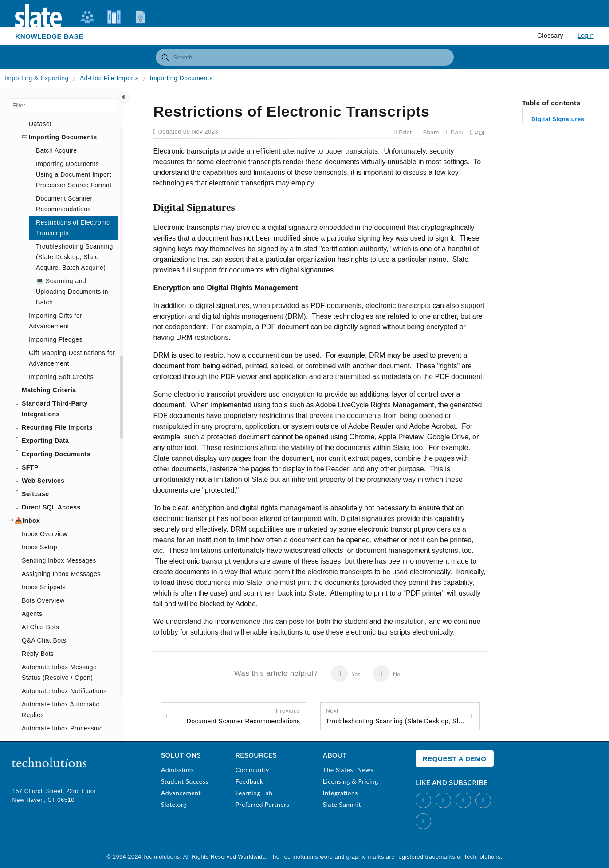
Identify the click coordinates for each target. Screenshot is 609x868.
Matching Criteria (49, 390)
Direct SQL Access (51, 507)
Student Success (185, 781)
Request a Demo (455, 759)
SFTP (30, 467)
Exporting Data (45, 441)
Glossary (550, 36)
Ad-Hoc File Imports (109, 78)
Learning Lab (254, 793)
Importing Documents (181, 78)
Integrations (340, 793)
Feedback (249, 781)
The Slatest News (348, 770)
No (387, 674)
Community (252, 770)
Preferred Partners (262, 804)
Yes (346, 674)
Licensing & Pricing (351, 781)
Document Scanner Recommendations (244, 716)
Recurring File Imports (57, 427)
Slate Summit (342, 804)
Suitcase (35, 494)
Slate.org (174, 804)
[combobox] (305, 57)
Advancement (181, 793)
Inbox (31, 521)
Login (586, 36)
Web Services (43, 481)
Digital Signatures (558, 93)
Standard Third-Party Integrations (55, 409)
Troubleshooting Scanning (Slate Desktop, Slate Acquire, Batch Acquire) (397, 716)
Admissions (177, 770)
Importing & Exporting (37, 78)
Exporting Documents (56, 454)
